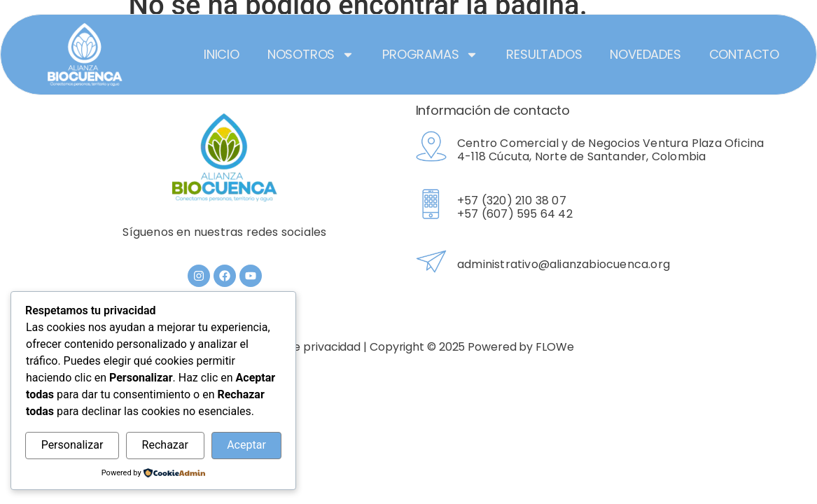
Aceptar (246, 445)
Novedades (645, 54)
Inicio (222, 54)
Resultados (544, 54)
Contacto (744, 54)
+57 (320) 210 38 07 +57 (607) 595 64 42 (515, 207)
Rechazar (165, 445)
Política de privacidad (302, 347)
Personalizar (72, 445)
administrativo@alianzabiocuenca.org (564, 264)
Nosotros (311, 55)
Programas (430, 55)
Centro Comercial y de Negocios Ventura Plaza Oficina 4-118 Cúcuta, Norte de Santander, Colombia (610, 150)
